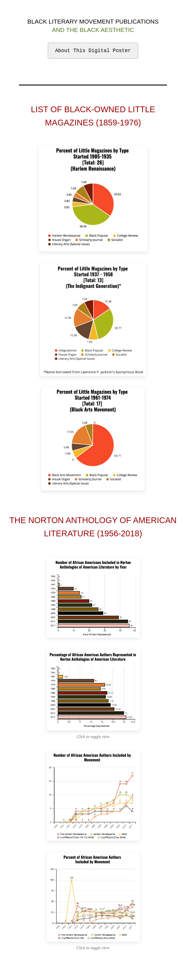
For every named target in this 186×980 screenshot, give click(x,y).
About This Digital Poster (93, 51)
